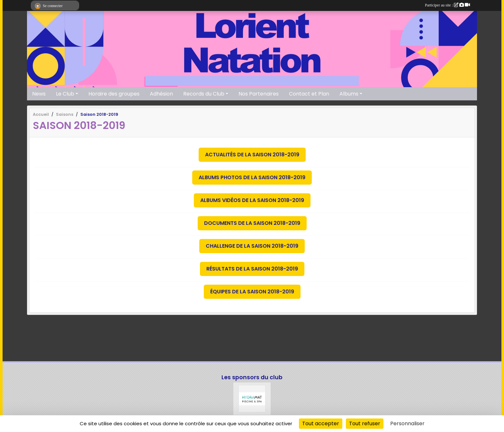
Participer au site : (447, 5)
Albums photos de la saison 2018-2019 (252, 177)
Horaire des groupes (114, 94)
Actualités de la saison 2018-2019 (252, 155)
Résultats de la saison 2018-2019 (252, 269)
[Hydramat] (252, 399)
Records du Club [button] (204, 94)
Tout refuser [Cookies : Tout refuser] (365, 423)
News (39, 94)
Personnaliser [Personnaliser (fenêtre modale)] (407, 423)
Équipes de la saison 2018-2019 (252, 292)
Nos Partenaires (259, 94)
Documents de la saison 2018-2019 (252, 223)
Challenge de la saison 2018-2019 (252, 246)
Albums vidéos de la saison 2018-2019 (252, 200)
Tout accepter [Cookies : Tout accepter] (321, 423)
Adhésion (161, 94)
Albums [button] (349, 94)
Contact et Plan (309, 94)
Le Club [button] (65, 94)
